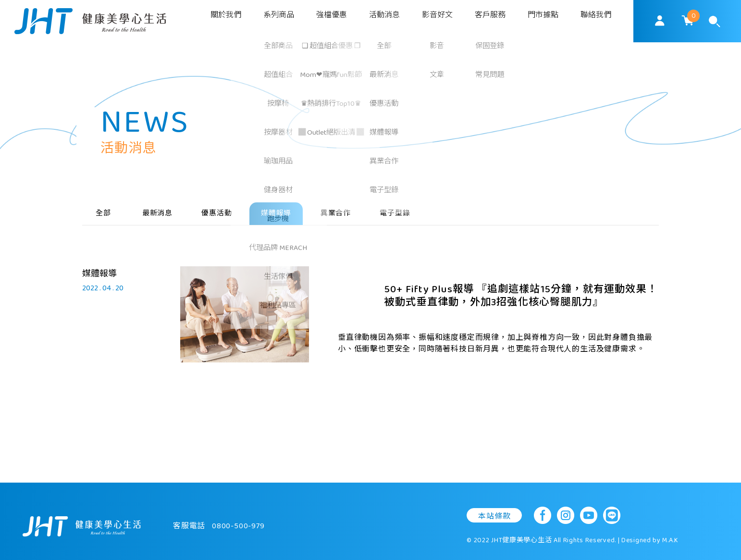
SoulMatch (90, 21)
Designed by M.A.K (650, 530)
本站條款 (494, 506)
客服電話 (219, 516)
